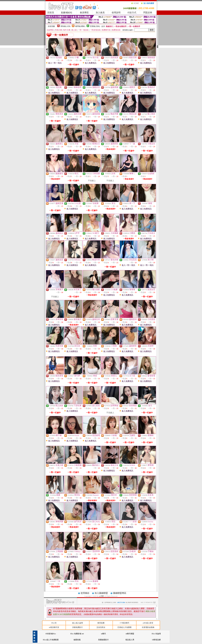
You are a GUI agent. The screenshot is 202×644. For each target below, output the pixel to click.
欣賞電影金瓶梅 (148, 627)
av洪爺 (101, 596)
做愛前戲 (77, 640)
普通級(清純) (95, 26)
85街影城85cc (51, 634)
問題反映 (148, 13)
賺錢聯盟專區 (120, 593)
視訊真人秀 (130, 640)
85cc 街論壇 (156, 634)
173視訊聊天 (125, 623)
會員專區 (84, 13)
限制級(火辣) (66, 26)
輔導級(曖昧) (80, 26)
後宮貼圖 (101, 623)
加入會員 (100, 13)
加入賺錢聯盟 (101, 593)
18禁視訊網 (156, 640)
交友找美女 (101, 627)
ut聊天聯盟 (130, 634)
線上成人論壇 (77, 623)
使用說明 (116, 13)
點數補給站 (67, 13)
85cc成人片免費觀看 (51, 640)
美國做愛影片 (103, 640)
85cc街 (54, 623)
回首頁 (51, 13)
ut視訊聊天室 (54, 627)
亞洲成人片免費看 (125, 627)
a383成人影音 (148, 623)
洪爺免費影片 (77, 627)
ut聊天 (104, 634)
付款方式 (132, 13)
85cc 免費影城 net (77, 634)
